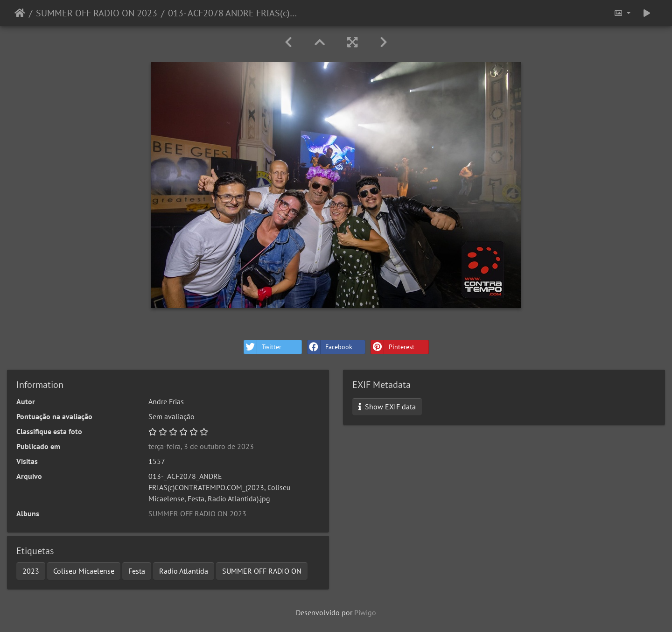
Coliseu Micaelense (84, 571)
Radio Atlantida (184, 571)
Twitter (263, 347)
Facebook (330, 347)
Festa (137, 571)
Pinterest (393, 347)
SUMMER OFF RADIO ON (262, 571)
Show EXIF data (387, 407)
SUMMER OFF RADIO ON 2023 (97, 13)
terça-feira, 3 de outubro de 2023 (201, 446)
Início (20, 13)
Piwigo (365, 612)
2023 (31, 571)
